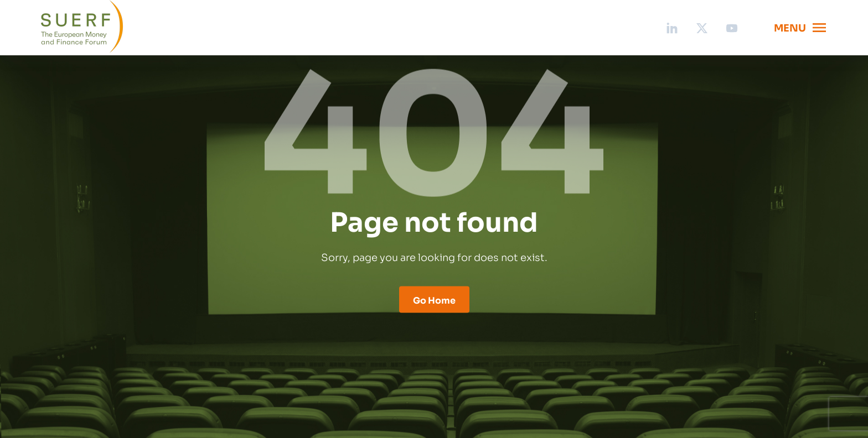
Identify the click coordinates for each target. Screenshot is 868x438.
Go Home (434, 300)
